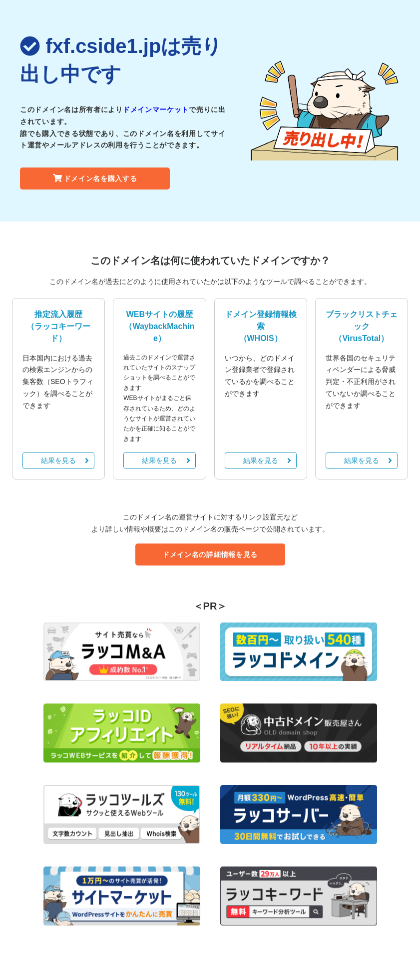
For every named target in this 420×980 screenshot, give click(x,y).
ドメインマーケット (156, 109)
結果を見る (65, 460)
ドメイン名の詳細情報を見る (210, 554)
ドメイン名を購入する (95, 178)
